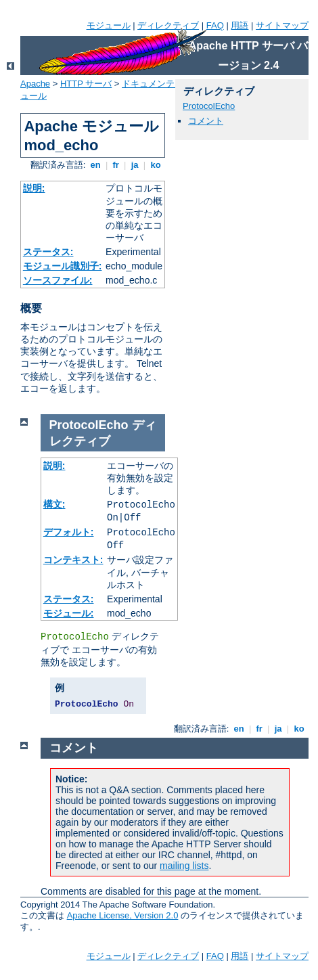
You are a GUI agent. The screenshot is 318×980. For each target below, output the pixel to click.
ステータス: (48, 252)
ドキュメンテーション (166, 84)
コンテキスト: (73, 560)
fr (116, 165)
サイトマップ (282, 25)
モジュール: (69, 613)
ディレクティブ (168, 25)
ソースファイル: (58, 280)
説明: (34, 188)
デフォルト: (69, 532)
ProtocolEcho (209, 106)
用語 (240, 25)
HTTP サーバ (86, 84)
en (95, 165)
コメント (206, 121)
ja (135, 165)
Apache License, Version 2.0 (123, 915)
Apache (35, 84)
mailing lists (184, 866)
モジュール (109, 25)
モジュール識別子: (63, 266)
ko (156, 165)
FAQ (215, 25)
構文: (54, 504)
